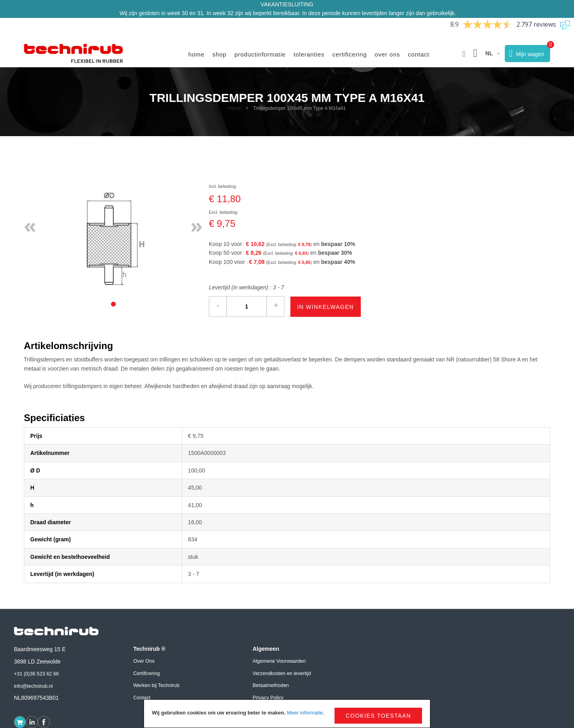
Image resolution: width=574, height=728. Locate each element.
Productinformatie (260, 54)
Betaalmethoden (271, 685)
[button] (464, 54)
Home (196, 54)
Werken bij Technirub (156, 685)
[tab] (113, 304)
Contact (419, 54)
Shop (220, 54)
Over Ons (144, 661)
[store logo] (74, 54)
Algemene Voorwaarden (279, 661)
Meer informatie (305, 713)
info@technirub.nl (33, 686)
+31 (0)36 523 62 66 (36, 674)
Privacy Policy (268, 698)
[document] (287, 714)
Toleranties (309, 54)
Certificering (350, 54)
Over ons (387, 54)
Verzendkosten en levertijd (282, 673)
